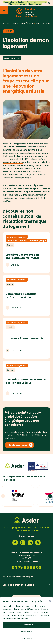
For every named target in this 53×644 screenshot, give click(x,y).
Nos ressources (12, 58)
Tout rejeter (27, 639)
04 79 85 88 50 (26, 567)
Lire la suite (16, 265)
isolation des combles (14, 171)
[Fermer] (50, 601)
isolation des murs (13, 162)
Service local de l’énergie (26, 577)
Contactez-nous (18, 445)
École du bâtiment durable (26, 585)
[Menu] (4, 10)
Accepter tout (27, 625)
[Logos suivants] (50, 496)
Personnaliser (26, 632)
